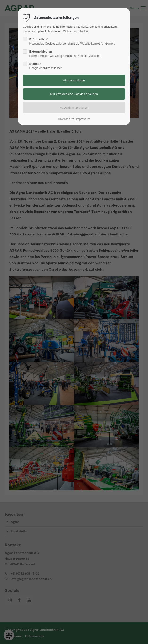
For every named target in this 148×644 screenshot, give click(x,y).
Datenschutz (66, 119)
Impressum (83, 119)
